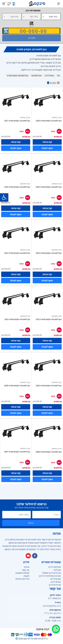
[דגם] (31, 17)
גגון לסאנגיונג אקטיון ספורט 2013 (17, 253)
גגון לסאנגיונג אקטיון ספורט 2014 (49, 253)
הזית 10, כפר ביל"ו (52, 613)
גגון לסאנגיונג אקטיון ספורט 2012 (49, 319)
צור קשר (26, 570)
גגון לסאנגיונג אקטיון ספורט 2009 (17, 386)
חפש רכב (32, 38)
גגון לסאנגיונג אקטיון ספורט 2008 (49, 452)
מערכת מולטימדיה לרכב (50, 576)
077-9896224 (54, 598)
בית (58, 75)
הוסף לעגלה (47, 148)
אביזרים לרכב (55, 585)
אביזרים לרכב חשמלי (51, 573)
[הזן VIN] (31, 31)
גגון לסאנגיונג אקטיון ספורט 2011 (17, 319)
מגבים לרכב (55, 579)
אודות (27, 567)
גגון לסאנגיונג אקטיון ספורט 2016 (49, 187)
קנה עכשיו (47, 142)
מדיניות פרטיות (22, 579)
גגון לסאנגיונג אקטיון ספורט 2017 (17, 121)
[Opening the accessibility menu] (4, 197)
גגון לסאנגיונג (36, 75)
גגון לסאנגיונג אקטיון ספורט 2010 (49, 386)
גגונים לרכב (49, 75)
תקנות (26, 576)
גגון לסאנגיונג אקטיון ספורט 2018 (49, 121)
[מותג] (51, 17)
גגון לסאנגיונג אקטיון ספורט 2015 (17, 187)
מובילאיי (57, 570)
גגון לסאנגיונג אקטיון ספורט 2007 (17, 452)
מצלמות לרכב (54, 567)
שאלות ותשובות (22, 573)
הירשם (31, 523)
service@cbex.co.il (52, 606)
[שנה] (12, 17)
